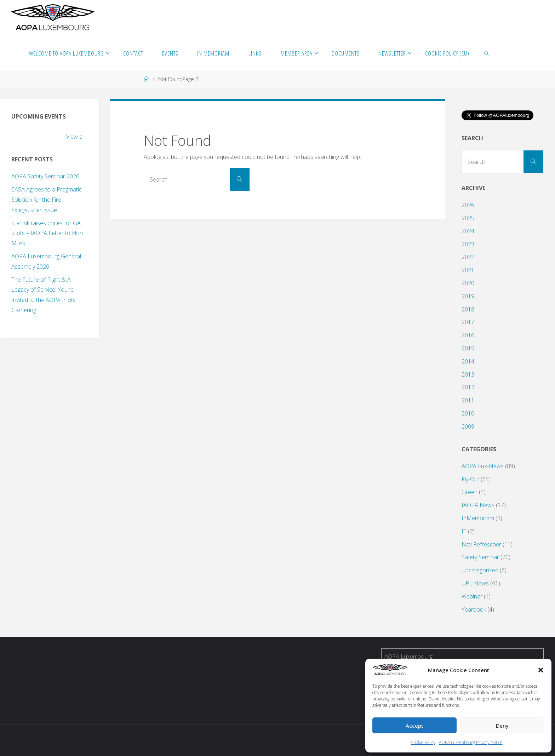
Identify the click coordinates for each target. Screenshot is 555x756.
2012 (468, 387)
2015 (468, 348)
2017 (468, 322)
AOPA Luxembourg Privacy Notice (471, 742)
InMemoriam (478, 518)
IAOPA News (478, 505)
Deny (502, 726)
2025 (468, 218)
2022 (468, 257)
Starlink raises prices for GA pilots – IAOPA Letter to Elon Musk (47, 233)
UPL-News (475, 583)
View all (75, 137)
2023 (468, 244)
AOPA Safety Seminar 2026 (45, 176)
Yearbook (474, 609)
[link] (487, 53)
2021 (468, 270)
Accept (414, 726)
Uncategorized (480, 570)
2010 (468, 413)
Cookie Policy (423, 742)
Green (470, 492)
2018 (468, 309)
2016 (468, 335)
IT (464, 531)
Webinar (472, 596)
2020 (468, 283)
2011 (468, 400)
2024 (468, 231)
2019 (468, 296)
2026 (468, 205)
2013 (468, 374)
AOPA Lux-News (483, 466)
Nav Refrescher (481, 544)
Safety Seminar (480, 557)
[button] (541, 670)
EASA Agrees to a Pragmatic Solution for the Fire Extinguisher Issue (47, 200)
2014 (468, 361)
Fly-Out (470, 479)
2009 (468, 426)
